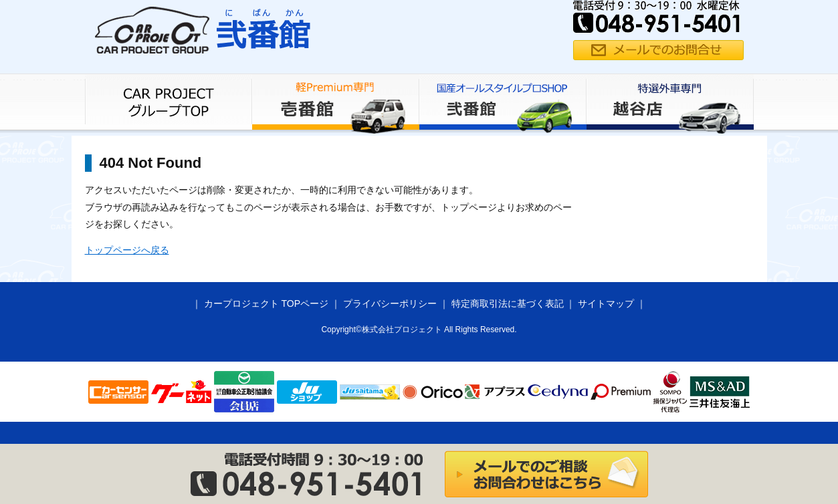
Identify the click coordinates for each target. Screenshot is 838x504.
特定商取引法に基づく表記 (508, 303)
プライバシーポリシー (390, 303)
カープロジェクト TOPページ (266, 303)
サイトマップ (606, 303)
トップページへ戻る (127, 250)
